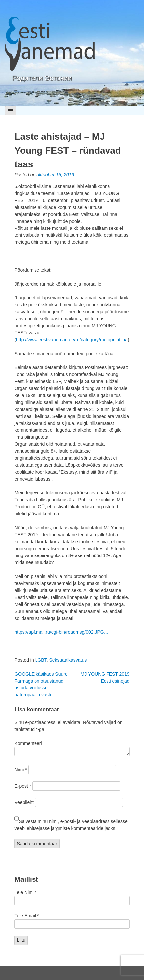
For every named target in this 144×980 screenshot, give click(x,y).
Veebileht (24, 802)
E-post (23, 786)
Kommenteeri (28, 743)
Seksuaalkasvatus (68, 660)
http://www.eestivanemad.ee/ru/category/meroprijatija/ (71, 340)
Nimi (20, 770)
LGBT (41, 660)
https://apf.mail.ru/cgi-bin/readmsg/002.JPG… (61, 632)
